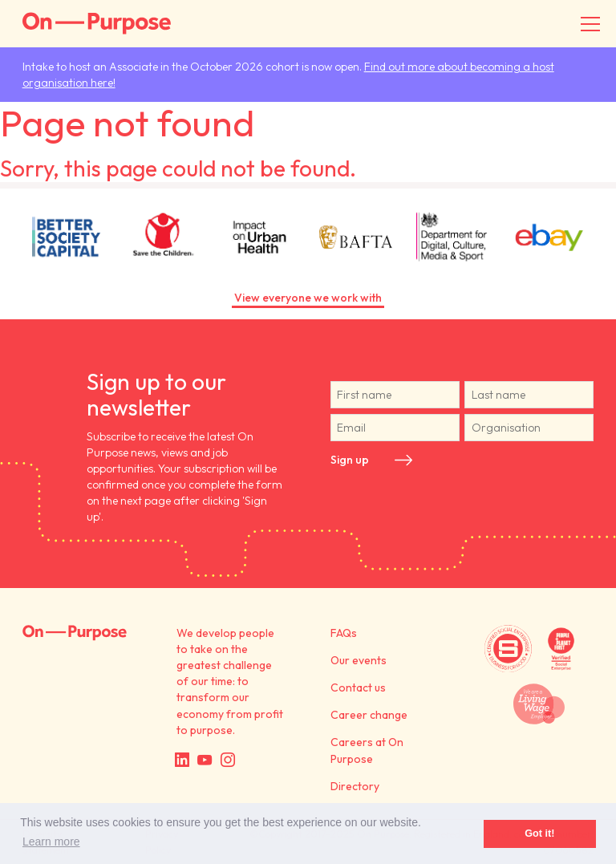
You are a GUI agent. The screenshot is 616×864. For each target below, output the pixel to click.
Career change (369, 715)
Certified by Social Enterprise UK (508, 649)
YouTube (205, 760)
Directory (355, 786)
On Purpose (75, 633)
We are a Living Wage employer (539, 704)
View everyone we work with (308, 298)
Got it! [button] (539, 834)
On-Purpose (97, 24)
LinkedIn (182, 760)
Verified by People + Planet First (561, 649)
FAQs (344, 633)
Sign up (350, 460)
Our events (359, 660)
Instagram (228, 760)
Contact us (358, 688)
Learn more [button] (51, 842)
